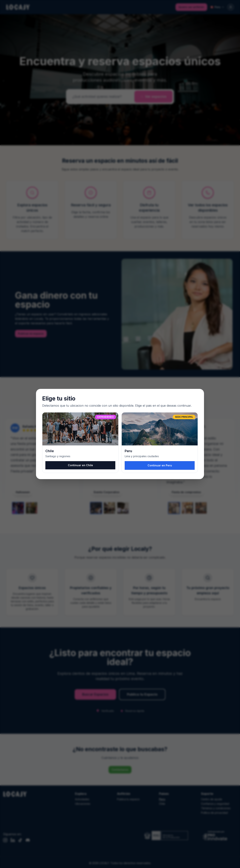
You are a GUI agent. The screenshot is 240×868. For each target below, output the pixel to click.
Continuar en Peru (160, 465)
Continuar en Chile (80, 465)
